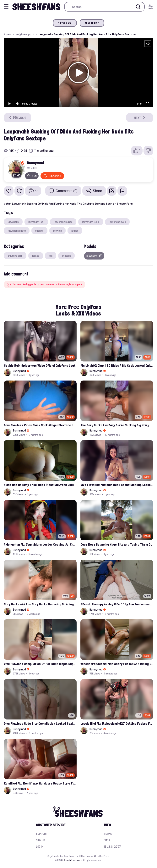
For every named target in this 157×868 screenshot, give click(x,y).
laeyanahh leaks (91, 222)
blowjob (57, 231)
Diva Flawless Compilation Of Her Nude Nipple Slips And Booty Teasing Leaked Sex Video (40, 664)
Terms (108, 834)
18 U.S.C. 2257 (112, 847)
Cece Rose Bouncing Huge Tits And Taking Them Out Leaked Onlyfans (117, 544)
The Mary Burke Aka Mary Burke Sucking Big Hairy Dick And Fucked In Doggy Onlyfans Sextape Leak (117, 425)
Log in (40, 847)
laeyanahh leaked (63, 222)
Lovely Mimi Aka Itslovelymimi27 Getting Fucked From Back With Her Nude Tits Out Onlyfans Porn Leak (117, 723)
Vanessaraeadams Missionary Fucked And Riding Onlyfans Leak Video (117, 664)
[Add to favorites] (9, 191)
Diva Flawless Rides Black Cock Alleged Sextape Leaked (40, 425)
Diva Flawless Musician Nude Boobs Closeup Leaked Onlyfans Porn (117, 485)
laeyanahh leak (36, 222)
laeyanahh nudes (17, 231)
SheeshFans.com (72, 860)
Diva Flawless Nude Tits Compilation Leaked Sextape (40, 723)
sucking (39, 231)
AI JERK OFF (92, 23)
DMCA (107, 840)
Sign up (41, 840)
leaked (75, 231)
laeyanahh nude (117, 222)
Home (8, 34)
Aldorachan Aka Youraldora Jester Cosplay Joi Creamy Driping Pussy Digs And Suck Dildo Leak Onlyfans (40, 544)
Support (42, 834)
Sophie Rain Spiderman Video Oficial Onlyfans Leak (40, 365)
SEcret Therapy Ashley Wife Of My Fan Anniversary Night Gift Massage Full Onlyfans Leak (117, 604)
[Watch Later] (19, 191)
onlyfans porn (25, 34)
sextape (66, 256)
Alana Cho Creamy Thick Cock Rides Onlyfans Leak (39, 485)
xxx (51, 256)
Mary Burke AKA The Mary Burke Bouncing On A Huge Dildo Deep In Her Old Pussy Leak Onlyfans (40, 604)
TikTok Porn (65, 23)
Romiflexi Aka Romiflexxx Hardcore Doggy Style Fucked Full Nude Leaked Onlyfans (40, 783)
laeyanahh (13, 222)
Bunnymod (36, 163)
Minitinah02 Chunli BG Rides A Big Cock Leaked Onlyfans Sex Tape (117, 365)
